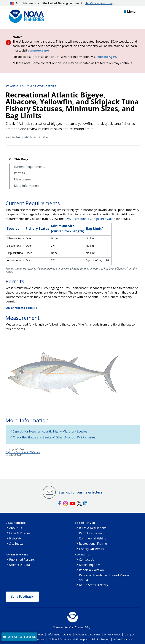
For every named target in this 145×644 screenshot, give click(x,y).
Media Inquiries (90, 565)
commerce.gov (39, 50)
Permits (19, 173)
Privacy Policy (112, 634)
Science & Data (20, 565)
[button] (19, 637)
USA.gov (129, 634)
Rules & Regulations (93, 528)
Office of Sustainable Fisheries (23, 452)
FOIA (41, 634)
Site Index (16, 544)
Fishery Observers (92, 549)
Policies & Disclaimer (88, 634)
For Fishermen (85, 523)
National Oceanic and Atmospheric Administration (79, 639)
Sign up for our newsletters (81, 492)
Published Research (23, 560)
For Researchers (17, 555)
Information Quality (60, 634)
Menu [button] (130, 12)
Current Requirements (30, 167)
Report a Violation (91, 570)
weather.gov (107, 57)
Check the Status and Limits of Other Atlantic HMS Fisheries (54, 437)
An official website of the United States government (61, 3)
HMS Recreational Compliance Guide (90, 219)
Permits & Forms (91, 533)
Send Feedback (22, 597)
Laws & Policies (20, 533)
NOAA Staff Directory (94, 585)
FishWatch (16, 538)
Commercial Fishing (93, 538)
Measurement (24, 179)
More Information (26, 186)
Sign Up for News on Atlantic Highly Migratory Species (50, 431)
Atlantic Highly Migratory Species (31, 86)
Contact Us (83, 555)
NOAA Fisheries (16, 523)
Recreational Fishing (93, 544)
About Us (16, 528)
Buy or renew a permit (20, 308)
